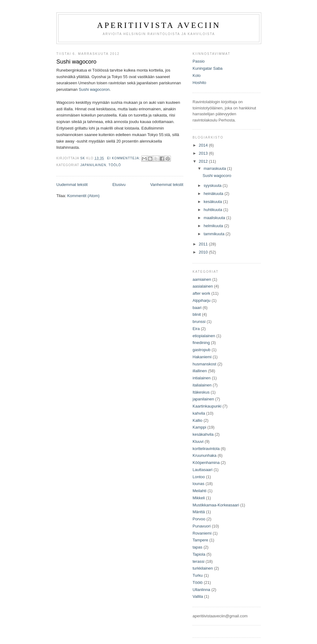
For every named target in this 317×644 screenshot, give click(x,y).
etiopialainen (204, 336)
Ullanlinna (201, 590)
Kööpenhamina (206, 463)
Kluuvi (198, 441)
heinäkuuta (214, 194)
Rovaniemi (202, 533)
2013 (204, 153)
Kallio (198, 420)
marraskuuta (215, 168)
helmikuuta (214, 226)
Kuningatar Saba (208, 68)
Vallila (198, 596)
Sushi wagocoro (76, 62)
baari (197, 308)
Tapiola (199, 554)
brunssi (199, 322)
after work (201, 293)
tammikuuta (215, 234)
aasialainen (203, 286)
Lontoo (199, 477)
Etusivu (119, 185)
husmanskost (204, 364)
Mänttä (199, 512)
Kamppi (199, 427)
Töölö (115, 165)
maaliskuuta (215, 218)
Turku (198, 575)
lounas (198, 484)
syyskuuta (213, 185)
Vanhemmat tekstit (167, 185)
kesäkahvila (203, 434)
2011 (204, 244)
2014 (204, 145)
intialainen (202, 378)
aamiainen (202, 279)
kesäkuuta (213, 202)
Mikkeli (199, 498)
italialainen (202, 385)
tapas (198, 547)
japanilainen (93, 165)
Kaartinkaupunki (207, 406)
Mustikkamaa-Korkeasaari (216, 505)
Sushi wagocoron (94, 89)
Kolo (197, 75)
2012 (204, 161)
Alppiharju (202, 300)
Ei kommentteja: (124, 158)
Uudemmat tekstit (72, 185)
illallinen (200, 371)
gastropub (202, 350)
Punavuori (202, 526)
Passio (199, 61)
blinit (197, 314)
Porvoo (199, 519)
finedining (201, 343)
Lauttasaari (202, 470)
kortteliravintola (206, 449)
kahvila (199, 413)
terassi (198, 561)
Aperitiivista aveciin (159, 25)
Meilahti (200, 491)
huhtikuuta (214, 210)
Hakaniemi (202, 357)
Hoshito (199, 83)
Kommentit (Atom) (83, 196)
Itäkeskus (201, 392)
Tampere (200, 540)
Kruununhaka (204, 455)
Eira (196, 329)
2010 (204, 252)
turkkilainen (203, 568)
